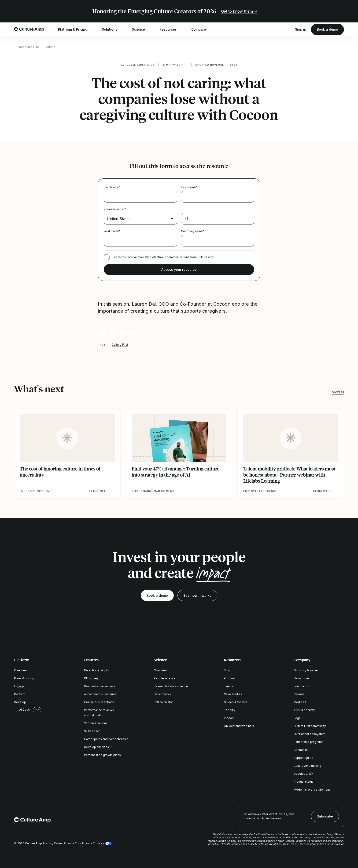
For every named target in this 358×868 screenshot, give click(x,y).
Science (141, 29)
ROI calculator (163, 702)
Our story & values (306, 670)
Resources (171, 29)
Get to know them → (239, 11)
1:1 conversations (96, 723)
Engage (19, 686)
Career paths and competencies (106, 739)
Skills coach (92, 731)
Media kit (300, 702)
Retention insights (96, 670)
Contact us (301, 750)
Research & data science (171, 686)
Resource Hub (29, 47)
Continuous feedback (99, 702)
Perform (20, 694)
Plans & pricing (24, 678)
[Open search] (288, 29)
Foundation (301, 686)
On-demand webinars (239, 726)
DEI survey (91, 678)
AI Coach (23, 710)
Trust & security (304, 710)
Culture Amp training (307, 766)
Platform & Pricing (76, 29)
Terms (58, 843)
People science (165, 678)
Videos (50, 47)
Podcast (230, 678)
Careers (299, 694)
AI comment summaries (100, 694)
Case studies (233, 694)
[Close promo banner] (341, 11)
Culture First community (310, 726)
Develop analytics (96, 747)
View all (338, 392)
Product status (304, 782)
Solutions (113, 29)
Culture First (120, 345)
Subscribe (325, 816)
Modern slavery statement (312, 790)
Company (202, 29)
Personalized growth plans (102, 755)
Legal (297, 718)
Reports (229, 710)
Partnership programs (308, 742)
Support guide (303, 758)
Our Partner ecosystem (310, 734)
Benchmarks (162, 694)
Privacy (69, 843)
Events (229, 686)
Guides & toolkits (236, 702)
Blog (227, 670)
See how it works (197, 595)
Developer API (304, 774)
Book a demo (327, 29)
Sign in (301, 29)
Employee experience (138, 65)
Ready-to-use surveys (100, 686)
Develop (20, 702)
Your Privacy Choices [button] (90, 843)
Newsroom (301, 678)
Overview (21, 670)
